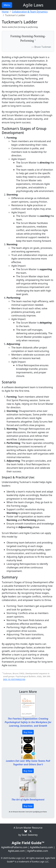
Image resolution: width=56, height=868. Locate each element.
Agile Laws (33, 5)
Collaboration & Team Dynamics (30, 12)
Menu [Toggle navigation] (7, 5)
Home (5, 12)
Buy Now (28, 732)
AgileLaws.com (16, 851)
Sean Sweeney (30, 835)
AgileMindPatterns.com (14, 847)
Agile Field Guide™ (28, 843)
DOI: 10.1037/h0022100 (14, 679)
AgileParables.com (38, 851)
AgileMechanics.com (41, 847)
